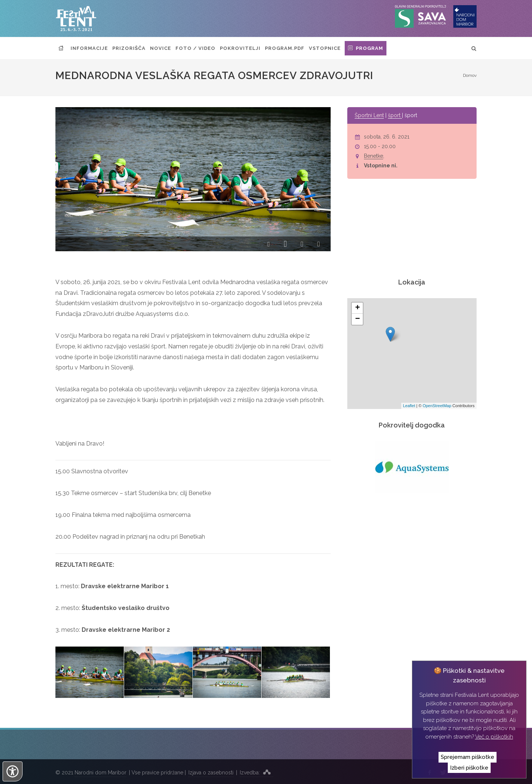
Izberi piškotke (469, 768)
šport (395, 115)
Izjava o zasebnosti (211, 773)
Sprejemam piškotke (468, 757)
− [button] (357, 319)
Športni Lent (369, 115)
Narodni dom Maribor (100, 773)
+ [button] (357, 308)
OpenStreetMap (437, 406)
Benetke (374, 156)
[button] (269, 245)
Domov (470, 75)
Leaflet (409, 406)
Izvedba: (256, 772)
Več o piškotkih (494, 737)
